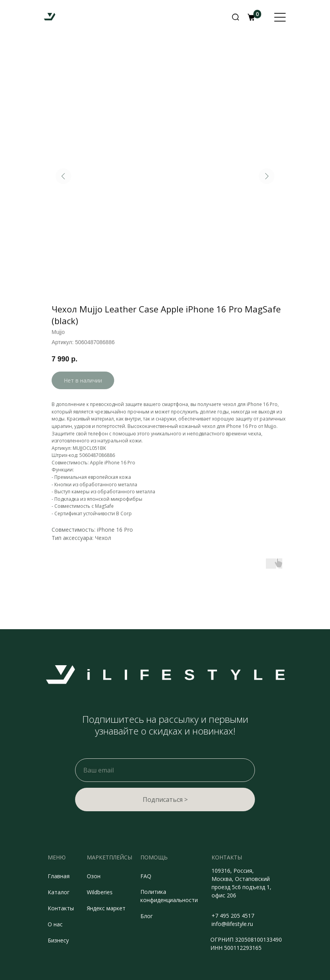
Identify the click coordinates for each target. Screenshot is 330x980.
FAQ (146, 876)
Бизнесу (58, 940)
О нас (55, 924)
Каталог (59, 892)
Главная (59, 876)
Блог (147, 916)
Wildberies (100, 892)
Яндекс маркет (106, 908)
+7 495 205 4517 (233, 916)
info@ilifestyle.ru (232, 924)
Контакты (61, 908)
